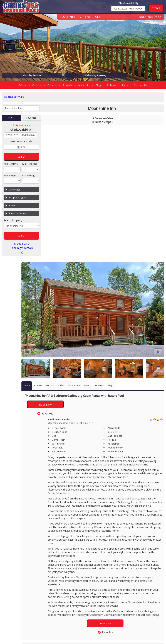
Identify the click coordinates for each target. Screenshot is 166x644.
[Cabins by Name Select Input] (21, 108)
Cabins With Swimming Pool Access (84, 563)
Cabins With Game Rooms (133, 559)
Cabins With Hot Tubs (56, 563)
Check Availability (128, 3)
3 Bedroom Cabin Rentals (76, 559)
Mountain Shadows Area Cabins (104, 559)
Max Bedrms (30, 164)
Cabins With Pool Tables (113, 563)
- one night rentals (21, 248)
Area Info (84, 85)
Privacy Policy (126, 630)
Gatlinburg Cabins (55, 559)
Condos (37, 85)
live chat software (15, 97)
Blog (98, 85)
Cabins (22, 85)
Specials (67, 85)
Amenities (15, 190)
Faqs (125, 85)
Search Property (13, 221)
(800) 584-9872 (150, 19)
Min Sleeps (10, 176)
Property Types (18, 198)
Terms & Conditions (150, 630)
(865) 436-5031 (104, 597)
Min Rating (28, 176)
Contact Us (141, 85)
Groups (52, 85)
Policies (112, 85)
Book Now (65, 260)
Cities (12, 206)
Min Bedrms (11, 164)
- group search (21, 244)
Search (11, 118)
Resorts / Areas (18, 214)
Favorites (31, 118)
